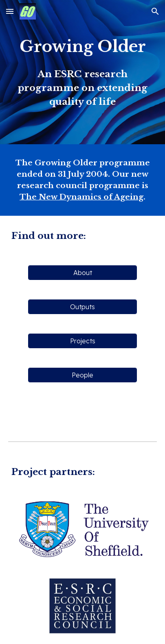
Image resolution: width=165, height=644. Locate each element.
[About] (82, 273)
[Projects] (82, 341)
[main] (82, 72)
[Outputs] (82, 307)
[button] (10, 11)
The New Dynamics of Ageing (81, 197)
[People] (82, 375)
